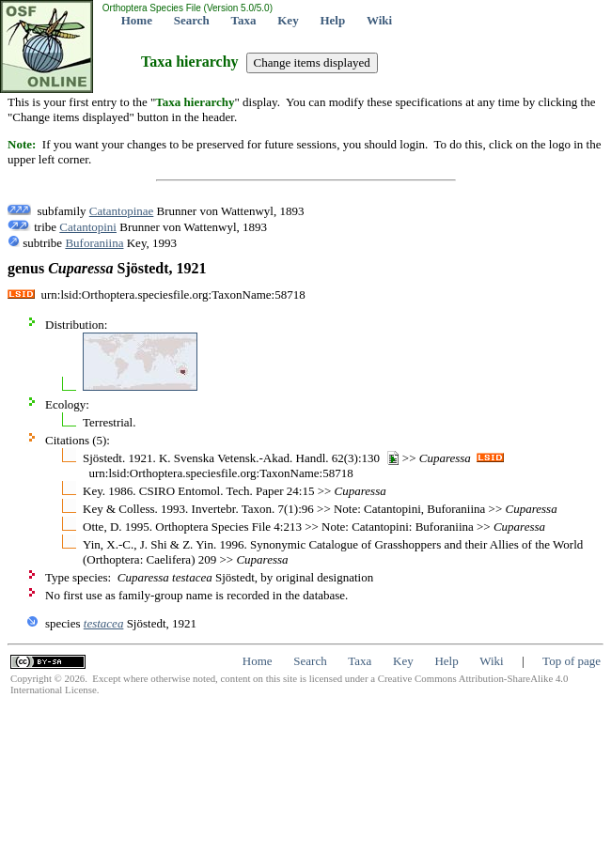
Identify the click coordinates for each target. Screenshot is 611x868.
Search (192, 20)
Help (332, 20)
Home (137, 20)
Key (288, 20)
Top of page (572, 661)
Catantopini (88, 227)
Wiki (379, 20)
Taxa (244, 20)
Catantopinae (122, 211)
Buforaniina (94, 243)
